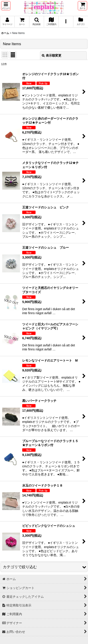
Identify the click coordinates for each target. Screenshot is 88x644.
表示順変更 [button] (52, 55)
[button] (6, 6)
